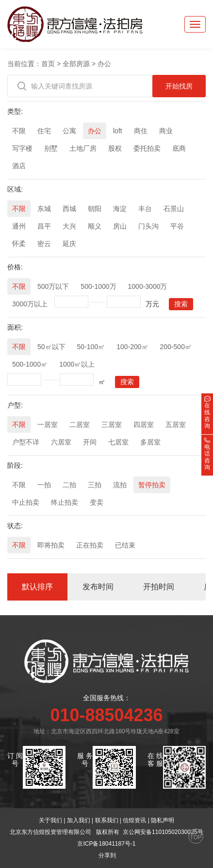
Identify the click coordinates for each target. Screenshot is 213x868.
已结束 (125, 545)
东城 (44, 209)
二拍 (69, 485)
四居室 (144, 425)
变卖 (97, 502)
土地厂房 (83, 148)
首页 (48, 64)
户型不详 (26, 442)
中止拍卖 (26, 502)
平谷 (177, 226)
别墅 (51, 148)
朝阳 (95, 209)
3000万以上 (30, 304)
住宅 (44, 131)
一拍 (44, 485)
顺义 (95, 226)
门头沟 (148, 226)
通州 (19, 226)
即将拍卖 (51, 545)
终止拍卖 (65, 502)
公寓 (69, 131)
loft (118, 131)
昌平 (44, 226)
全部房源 (76, 64)
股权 (115, 148)
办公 (104, 64)
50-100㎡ (91, 347)
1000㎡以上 (77, 364)
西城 (69, 209)
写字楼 (22, 148)
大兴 (69, 226)
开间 (90, 442)
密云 (44, 244)
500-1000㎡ (30, 364)
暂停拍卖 (152, 485)
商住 (141, 131)
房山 (120, 226)
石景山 (174, 209)
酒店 (19, 166)
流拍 (120, 485)
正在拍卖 (90, 545)
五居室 (176, 425)
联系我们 (107, 820)
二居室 (80, 425)
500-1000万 (98, 286)
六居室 (61, 442)
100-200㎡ (132, 347)
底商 (179, 148)
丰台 (145, 209)
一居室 (48, 425)
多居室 (150, 442)
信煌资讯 (134, 820)
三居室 (112, 425)
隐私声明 (163, 820)
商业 (166, 131)
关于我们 (50, 820)
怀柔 (19, 244)
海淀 (120, 209)
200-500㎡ (176, 347)
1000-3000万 (148, 286)
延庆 (69, 244)
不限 (19, 131)
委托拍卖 (147, 148)
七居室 (118, 442)
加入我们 (79, 820)
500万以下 (53, 286)
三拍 (95, 485)
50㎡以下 (51, 347)
